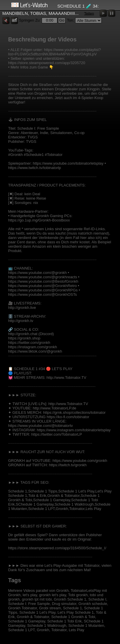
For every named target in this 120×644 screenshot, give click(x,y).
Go (62, 20)
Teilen (89, 13)
